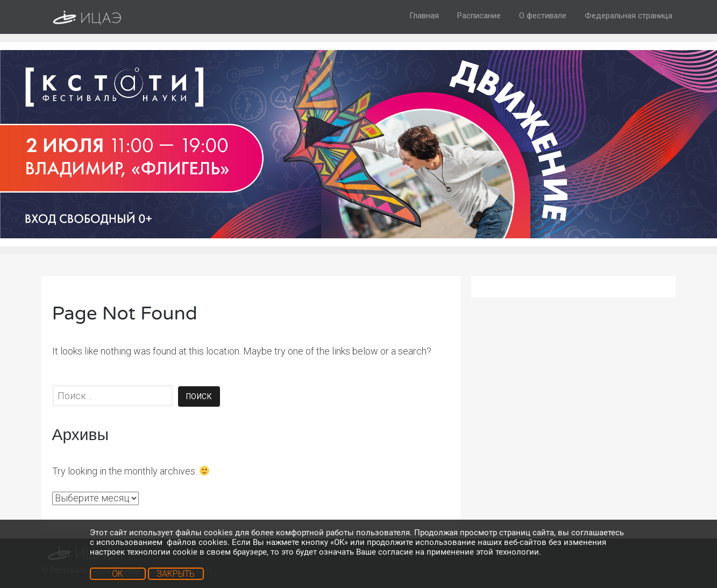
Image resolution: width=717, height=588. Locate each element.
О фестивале (543, 16)
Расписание (479, 16)
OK (118, 574)
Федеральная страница (629, 16)
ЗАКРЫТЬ (176, 574)
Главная (424, 16)
